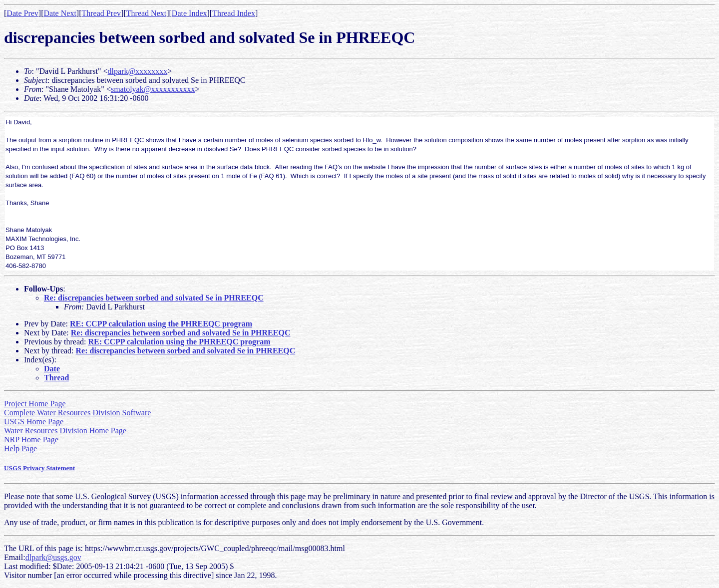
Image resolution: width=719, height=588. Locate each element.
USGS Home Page (34, 422)
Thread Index (234, 13)
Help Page (20, 448)
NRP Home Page (31, 440)
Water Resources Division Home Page (65, 431)
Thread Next (146, 13)
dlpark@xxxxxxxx (138, 71)
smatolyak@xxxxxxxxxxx (153, 89)
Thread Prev (101, 13)
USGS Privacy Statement (39, 468)
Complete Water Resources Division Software (77, 413)
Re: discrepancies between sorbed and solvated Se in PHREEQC (154, 298)
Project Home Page (35, 404)
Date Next (60, 13)
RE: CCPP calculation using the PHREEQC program (161, 324)
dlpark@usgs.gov (53, 557)
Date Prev (22, 13)
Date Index (189, 13)
